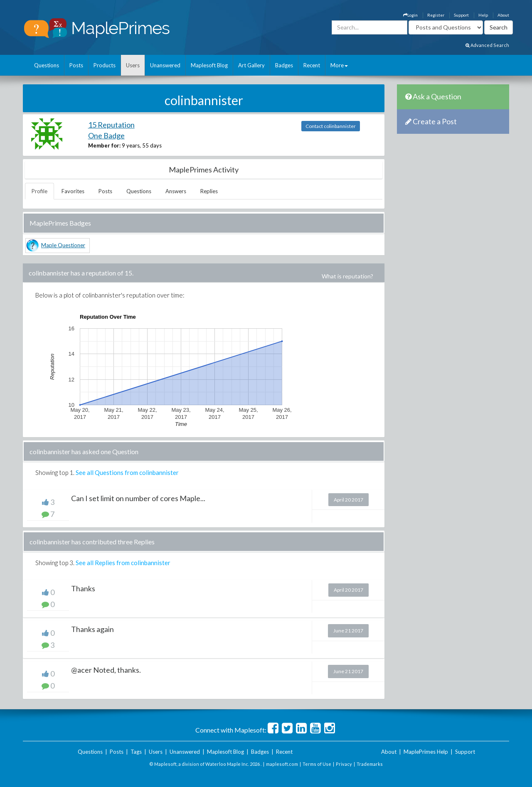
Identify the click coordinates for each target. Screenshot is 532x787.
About (503, 15)
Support (461, 15)
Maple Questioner (63, 245)
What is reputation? (347, 276)
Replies (209, 191)
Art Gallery (251, 65)
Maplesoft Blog (209, 65)
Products (105, 65)
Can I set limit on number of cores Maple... (138, 498)
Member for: (104, 145)
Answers (176, 191)
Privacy (344, 764)
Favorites (73, 191)
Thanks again (92, 629)
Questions (47, 65)
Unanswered (165, 65)
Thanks (83, 588)
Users (133, 65)
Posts (76, 65)
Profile (39, 191)
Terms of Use (317, 764)
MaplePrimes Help (426, 752)
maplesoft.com (282, 764)
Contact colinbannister (331, 126)
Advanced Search (487, 45)
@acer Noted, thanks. (106, 670)
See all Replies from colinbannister (123, 563)
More (339, 65)
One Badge (106, 135)
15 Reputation (111, 125)
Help (483, 15)
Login (410, 15)
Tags (136, 752)
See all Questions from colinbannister (127, 472)
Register (436, 15)
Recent (312, 65)
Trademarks (370, 764)
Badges (284, 65)
